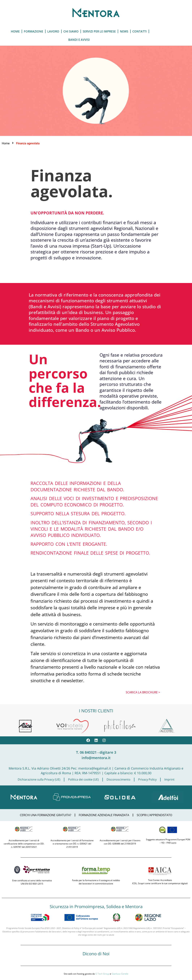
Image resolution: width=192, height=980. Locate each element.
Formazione (34, 31)
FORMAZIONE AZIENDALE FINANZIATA (104, 815)
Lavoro (53, 31)
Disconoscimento (118, 779)
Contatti (140, 31)
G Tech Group (102, 974)
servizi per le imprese (99, 31)
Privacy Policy (147, 779)
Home (15, 31)
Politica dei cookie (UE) (83, 779)
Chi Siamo (71, 31)
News (124, 31)
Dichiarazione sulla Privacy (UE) (39, 779)
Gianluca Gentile (120, 974)
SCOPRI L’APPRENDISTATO (154, 815)
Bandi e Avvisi (79, 40)
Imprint (169, 779)
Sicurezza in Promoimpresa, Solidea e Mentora (96, 906)
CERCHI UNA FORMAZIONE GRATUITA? (46, 815)
